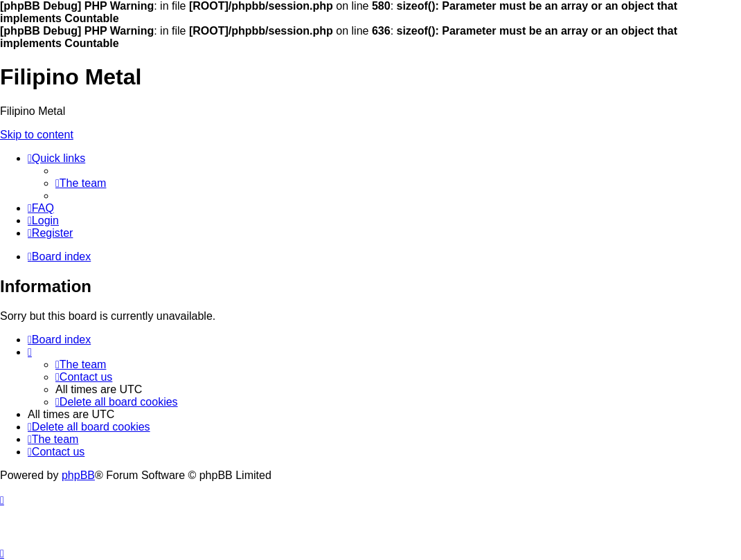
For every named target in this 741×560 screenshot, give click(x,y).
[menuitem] (81, 183)
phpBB (78, 475)
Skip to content (37, 135)
